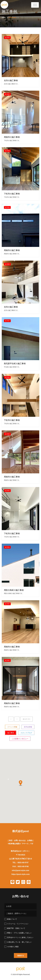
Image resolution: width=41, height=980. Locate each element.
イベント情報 (12, 727)
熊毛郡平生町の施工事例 (15, 364)
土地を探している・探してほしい (18, 942)
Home (4, 17)
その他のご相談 (11, 947)
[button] (8, 780)
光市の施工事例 (11, 81)
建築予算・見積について (15, 928)
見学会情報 (28, 727)
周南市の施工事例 (12, 137)
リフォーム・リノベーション (16, 924)
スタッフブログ (26, 733)
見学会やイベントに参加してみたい (19, 937)
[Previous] (11, 719)
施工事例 (7, 38)
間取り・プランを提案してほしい (18, 933)
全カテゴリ (27, 719)
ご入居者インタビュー (20, 739)
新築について (11, 919)
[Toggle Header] (35, 5)
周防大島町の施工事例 (14, 590)
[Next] (17, 719)
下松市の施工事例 (12, 194)
